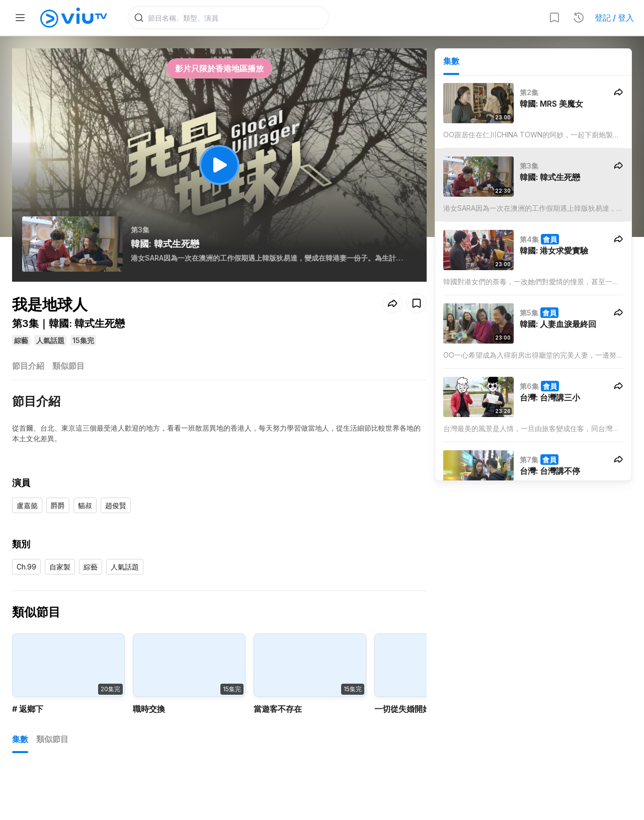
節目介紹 (28, 366)
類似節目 (68, 366)
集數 (451, 61)
